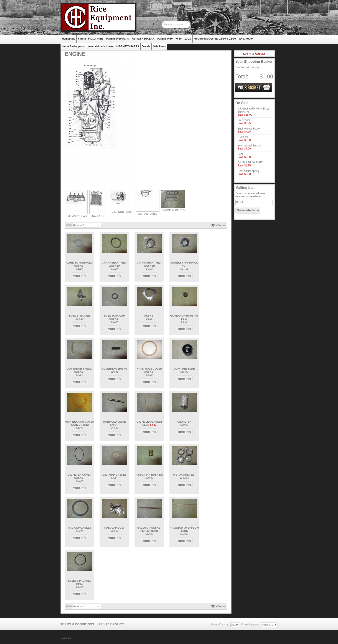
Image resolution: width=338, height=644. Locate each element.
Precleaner (244, 120)
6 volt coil (243, 137)
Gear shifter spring (248, 171)
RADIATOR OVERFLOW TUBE (184, 529)
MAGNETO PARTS (128, 46)
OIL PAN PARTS (148, 214)
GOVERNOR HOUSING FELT (184, 317)
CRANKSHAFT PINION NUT (184, 264)
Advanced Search (181, 30)
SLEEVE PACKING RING (80, 582)
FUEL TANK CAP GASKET (115, 317)
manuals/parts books (100, 46)
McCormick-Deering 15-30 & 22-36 (215, 39)
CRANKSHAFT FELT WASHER (115, 264)
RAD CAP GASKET (80, 528)
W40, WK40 (246, 39)
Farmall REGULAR (143, 39)
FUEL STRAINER (80, 316)
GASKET (149, 316)
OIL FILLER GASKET (149, 422)
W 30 (179, 39)
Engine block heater (249, 129)
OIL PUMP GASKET (114, 475)
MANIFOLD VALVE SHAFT (114, 423)
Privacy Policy (111, 624)
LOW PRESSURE (184, 369)
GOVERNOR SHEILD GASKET (80, 370)
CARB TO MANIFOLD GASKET (80, 264)
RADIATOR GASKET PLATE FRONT (149, 529)
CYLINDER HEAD (76, 216)
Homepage (68, 39)
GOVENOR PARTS (122, 212)
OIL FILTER (184, 422)
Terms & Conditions (77, 624)
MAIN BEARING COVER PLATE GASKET (80, 423)
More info (80, 276)
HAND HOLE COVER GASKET (149, 370)
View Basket (254, 88)
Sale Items (159, 46)
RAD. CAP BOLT (114, 528)
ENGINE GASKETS (173, 210)
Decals (146, 46)
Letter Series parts (73, 46)
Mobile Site (66, 638)
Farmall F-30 (165, 39)
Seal (240, 154)
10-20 (188, 39)
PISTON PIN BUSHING (149, 475)
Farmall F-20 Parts (118, 39)
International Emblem (250, 146)
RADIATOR (99, 216)
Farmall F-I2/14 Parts (91, 39)
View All (222, 225)
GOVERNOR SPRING (114, 369)
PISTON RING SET (184, 475)
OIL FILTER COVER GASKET (79, 476)
